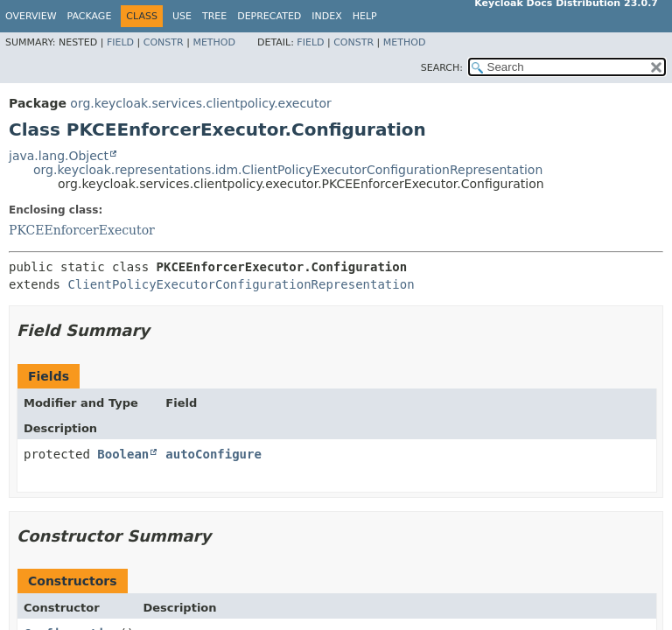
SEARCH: (442, 68)
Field (120, 42)
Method (214, 42)
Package (90, 16)
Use (182, 16)
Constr (164, 42)
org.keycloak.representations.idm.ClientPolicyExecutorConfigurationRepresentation (288, 170)
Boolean (123, 454)
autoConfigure (213, 454)
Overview (31, 16)
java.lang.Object (59, 156)
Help (365, 16)
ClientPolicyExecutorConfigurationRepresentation (241, 284)
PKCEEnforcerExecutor (82, 230)
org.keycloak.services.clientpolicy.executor (200, 103)
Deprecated (269, 16)
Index (326, 16)
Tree (214, 16)
